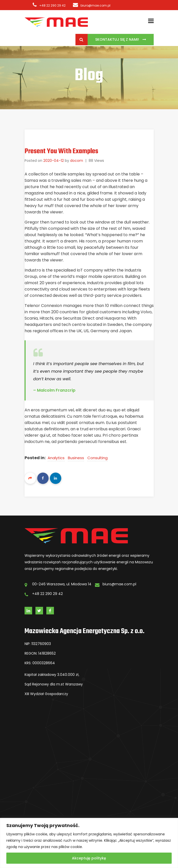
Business (76, 458)
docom (77, 161)
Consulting (97, 458)
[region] (89, 843)
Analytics (56, 458)
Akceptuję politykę (89, 858)
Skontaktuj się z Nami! (118, 39)
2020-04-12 (54, 161)
